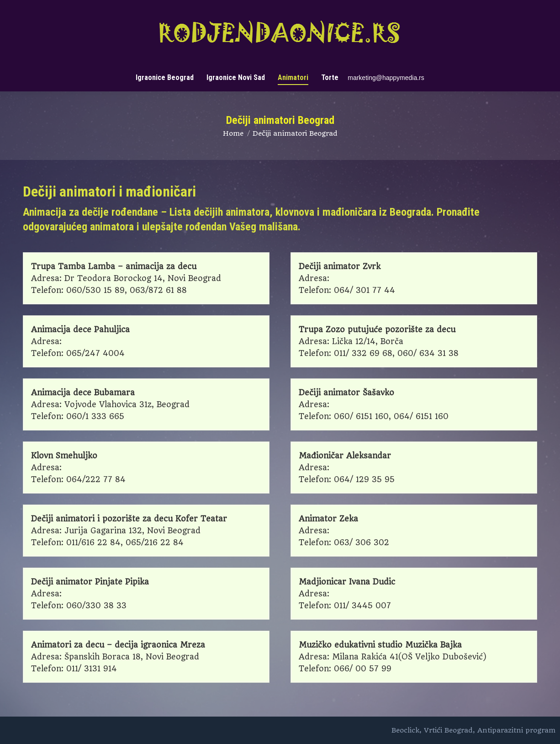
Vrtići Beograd (448, 730)
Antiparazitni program (516, 730)
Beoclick (405, 730)
